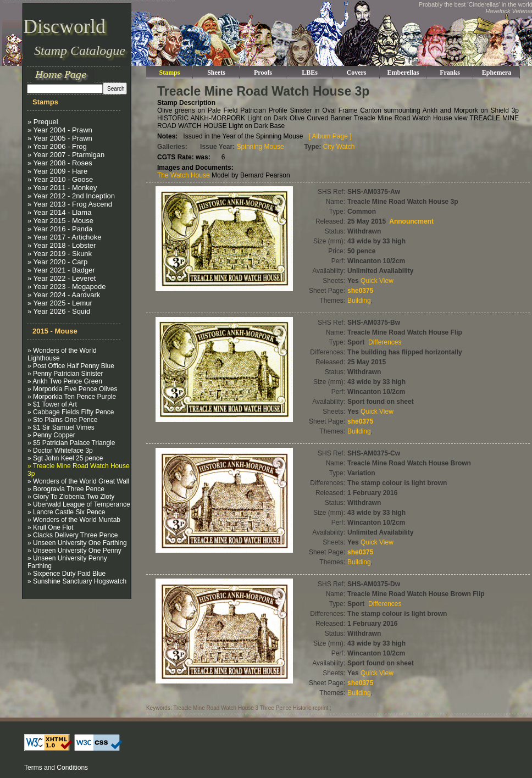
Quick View (377, 281)
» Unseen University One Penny (74, 551)
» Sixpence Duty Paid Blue (66, 574)
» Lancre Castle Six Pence (66, 512)
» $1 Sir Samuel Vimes (61, 427)
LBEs (310, 73)
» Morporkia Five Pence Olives (72, 389)
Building (359, 301)
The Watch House (184, 175)
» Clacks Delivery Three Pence (73, 535)
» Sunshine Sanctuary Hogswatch (77, 581)
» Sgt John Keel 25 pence (65, 458)
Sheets (216, 73)
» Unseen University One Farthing (77, 543)
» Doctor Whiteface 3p (60, 451)
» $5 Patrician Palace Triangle (71, 443)
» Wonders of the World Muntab (74, 520)
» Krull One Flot (50, 527)
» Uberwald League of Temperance (79, 504)
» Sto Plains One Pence (62, 420)
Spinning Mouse (261, 147)
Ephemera (497, 73)
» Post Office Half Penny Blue (71, 366)
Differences (385, 342)
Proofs (263, 73)
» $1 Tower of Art (52, 404)
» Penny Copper (51, 435)
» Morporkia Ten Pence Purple (72, 397)
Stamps (169, 73)
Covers (357, 73)
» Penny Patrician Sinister (65, 374)
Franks (450, 73)
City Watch (339, 147)
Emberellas (403, 73)
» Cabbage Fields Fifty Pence (71, 412)
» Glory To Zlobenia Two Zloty (71, 497)
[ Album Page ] (330, 136)
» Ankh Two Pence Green (65, 381)
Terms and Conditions (56, 768)
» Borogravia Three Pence (66, 489)
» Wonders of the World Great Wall (78, 481)
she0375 (360, 291)
